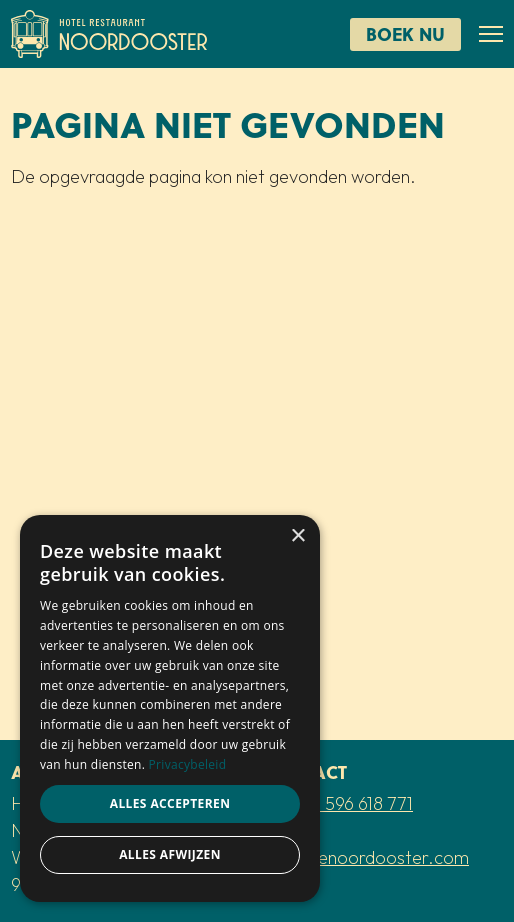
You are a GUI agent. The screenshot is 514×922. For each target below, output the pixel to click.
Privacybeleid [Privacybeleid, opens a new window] (188, 764)
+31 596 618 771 (354, 803)
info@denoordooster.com (367, 857)
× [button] (297, 536)
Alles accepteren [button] (170, 803)
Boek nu (405, 33)
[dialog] (170, 708)
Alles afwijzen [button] (170, 854)
